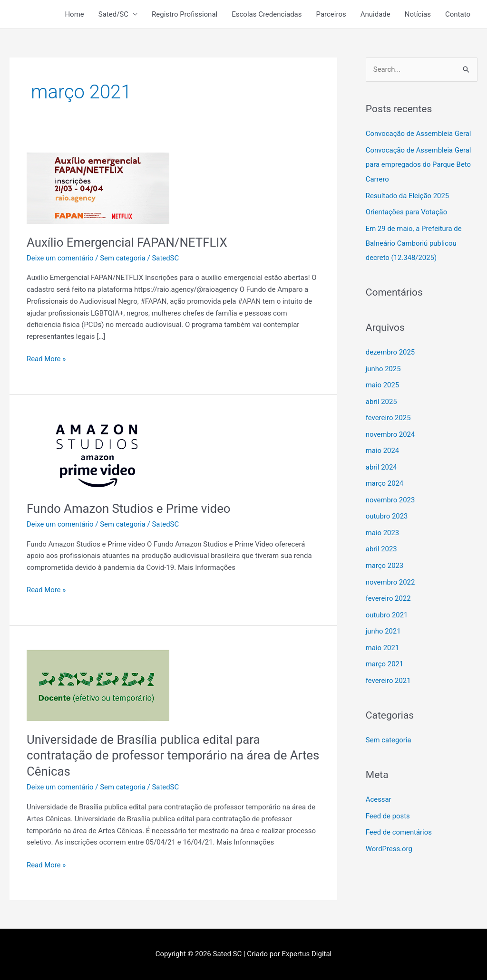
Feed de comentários (399, 820)
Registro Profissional (185, 14)
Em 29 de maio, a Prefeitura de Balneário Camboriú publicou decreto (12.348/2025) (414, 240)
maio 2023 (383, 526)
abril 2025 (381, 397)
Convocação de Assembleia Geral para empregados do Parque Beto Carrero (419, 164)
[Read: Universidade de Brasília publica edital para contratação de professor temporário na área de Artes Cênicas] (98, 685)
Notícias (418, 14)
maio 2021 (383, 638)
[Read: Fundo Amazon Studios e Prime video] (98, 454)
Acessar (379, 788)
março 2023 (385, 557)
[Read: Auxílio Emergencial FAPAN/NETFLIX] (98, 188)
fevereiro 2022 (389, 590)
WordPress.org (389, 836)
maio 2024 (383, 445)
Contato (458, 14)
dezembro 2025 (390, 349)
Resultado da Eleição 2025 (408, 194)
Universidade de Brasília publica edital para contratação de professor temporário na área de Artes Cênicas (158, 756)
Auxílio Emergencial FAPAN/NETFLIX (128, 242)
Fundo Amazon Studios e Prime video (129, 509)
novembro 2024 (390, 429)
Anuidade (375, 14)
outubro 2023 (387, 509)
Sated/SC (113, 14)
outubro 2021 (387, 605)
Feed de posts (388, 804)
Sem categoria (123, 258)
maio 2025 (383, 381)
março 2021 (385, 654)
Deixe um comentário (60, 258)
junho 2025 (383, 365)
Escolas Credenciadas (267, 14)
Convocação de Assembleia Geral (419, 134)
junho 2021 (383, 622)
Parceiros (331, 14)
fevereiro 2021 (389, 670)
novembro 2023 (390, 493)
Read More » (46, 358)
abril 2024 (381, 461)
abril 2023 (381, 541)
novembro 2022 (390, 574)
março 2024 (385, 477)
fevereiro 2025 (389, 413)
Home (74, 14)
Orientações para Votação (407, 211)
